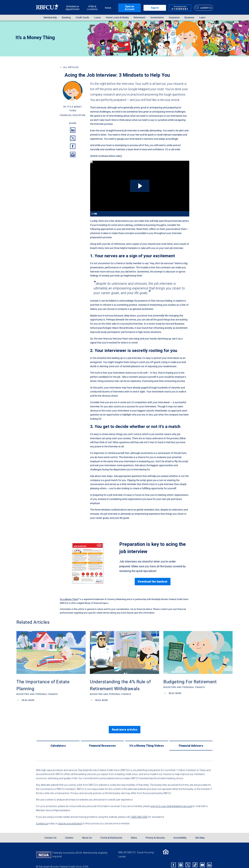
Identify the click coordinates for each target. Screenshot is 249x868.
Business (189, 18)
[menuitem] (50, 18)
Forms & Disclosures (111, 832)
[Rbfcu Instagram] (181, 859)
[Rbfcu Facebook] (173, 859)
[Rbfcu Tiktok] (195, 859)
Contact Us (50, 832)
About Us (87, 832)
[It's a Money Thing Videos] (147, 740)
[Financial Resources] (102, 740)
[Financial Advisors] (191, 740)
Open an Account (130, 8)
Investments (157, 18)
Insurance (174, 18)
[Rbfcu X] (188, 859)
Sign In (155, 8)
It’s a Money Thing (35, 37)
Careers (69, 832)
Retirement (140, 18)
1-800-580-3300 (139, 811)
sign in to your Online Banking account (172, 800)
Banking (66, 18)
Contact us (42, 817)
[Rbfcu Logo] (47, 8)
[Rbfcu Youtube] (202, 859)
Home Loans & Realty (117, 18)
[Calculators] (58, 740)
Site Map (200, 832)
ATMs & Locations (92, 8)
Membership (50, 18)
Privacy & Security (155, 832)
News (134, 832)
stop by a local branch (70, 817)
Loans (97, 18)
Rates (108, 8)
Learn (202, 18)
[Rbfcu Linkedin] (209, 859)
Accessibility (180, 832)
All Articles (69, 67)
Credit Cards (82, 18)
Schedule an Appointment (73, 8)
